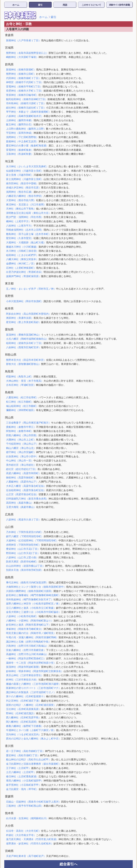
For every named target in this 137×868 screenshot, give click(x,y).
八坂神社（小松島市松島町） (22, 616)
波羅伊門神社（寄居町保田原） (24, 276)
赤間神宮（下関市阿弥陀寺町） (24, 545)
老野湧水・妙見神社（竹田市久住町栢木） (30, 844)
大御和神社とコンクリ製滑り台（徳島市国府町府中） (36, 587)
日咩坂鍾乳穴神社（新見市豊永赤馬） (27, 499)
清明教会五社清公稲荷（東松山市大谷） (29, 213)
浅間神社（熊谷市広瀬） (20, 192)
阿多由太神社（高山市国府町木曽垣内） (29, 314)
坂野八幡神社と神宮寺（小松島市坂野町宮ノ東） (34, 604)
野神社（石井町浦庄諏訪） (21, 713)
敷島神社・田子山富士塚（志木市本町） (29, 234)
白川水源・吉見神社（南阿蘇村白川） (27, 818)
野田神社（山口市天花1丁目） (23, 553)
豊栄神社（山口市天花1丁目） (23, 549)
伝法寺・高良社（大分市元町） (24, 831)
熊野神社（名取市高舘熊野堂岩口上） (27, 53)
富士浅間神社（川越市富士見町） (25, 179)
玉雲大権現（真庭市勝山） (21, 507)
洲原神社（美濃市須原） (20, 318)
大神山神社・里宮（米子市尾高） (25, 381)
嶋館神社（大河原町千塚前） (22, 57)
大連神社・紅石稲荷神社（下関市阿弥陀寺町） (32, 540)
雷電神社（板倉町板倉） (20, 150)
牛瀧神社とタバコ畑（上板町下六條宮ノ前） (31, 730)
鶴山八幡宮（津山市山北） (21, 448)
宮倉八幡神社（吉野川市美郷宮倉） (26, 650)
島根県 (9, 392)
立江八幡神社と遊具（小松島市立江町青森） (31, 608)
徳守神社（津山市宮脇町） (21, 452)
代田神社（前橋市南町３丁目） (24, 78)
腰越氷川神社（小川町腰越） (22, 247)
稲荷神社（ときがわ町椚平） (22, 255)
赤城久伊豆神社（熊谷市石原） (24, 188)
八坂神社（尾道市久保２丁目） (24, 520)
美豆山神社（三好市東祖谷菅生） (25, 675)
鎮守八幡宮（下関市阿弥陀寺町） (25, 536)
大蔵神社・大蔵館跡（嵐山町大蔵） (26, 242)
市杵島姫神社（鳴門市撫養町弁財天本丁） (30, 599)
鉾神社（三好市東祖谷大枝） (22, 680)
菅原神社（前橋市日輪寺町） (22, 95)
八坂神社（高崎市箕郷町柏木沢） (25, 116)
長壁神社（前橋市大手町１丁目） (25, 91)
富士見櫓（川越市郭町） (20, 175)
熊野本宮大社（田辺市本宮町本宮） (26, 360)
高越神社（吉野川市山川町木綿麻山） (27, 654)
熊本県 (9, 813)
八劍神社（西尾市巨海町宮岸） (24, 347)
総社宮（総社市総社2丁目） (22, 469)
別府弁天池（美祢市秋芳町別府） (25, 570)
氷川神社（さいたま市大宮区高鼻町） (27, 166)
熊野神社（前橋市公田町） (21, 74)
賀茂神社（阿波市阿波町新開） (24, 667)
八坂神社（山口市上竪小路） (22, 557)
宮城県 (9, 48)
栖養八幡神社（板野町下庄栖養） (25, 726)
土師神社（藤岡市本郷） (20, 120)
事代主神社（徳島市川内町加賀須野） (27, 582)
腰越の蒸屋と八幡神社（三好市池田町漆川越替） (34, 684)
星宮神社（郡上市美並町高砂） (24, 322)
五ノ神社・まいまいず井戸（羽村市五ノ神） (31, 289)
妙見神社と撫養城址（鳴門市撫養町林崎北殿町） (34, 595)
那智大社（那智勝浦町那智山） (24, 364)
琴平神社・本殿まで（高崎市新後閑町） (29, 112)
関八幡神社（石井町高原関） (22, 722)
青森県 (9, 35)
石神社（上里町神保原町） (21, 268)
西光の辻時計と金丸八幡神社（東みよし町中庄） (34, 739)
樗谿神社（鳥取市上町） (20, 377)
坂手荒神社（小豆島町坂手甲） (24, 785)
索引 (40, 5)
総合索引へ (68, 864)
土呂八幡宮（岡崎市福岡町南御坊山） (27, 339)
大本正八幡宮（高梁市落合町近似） (26, 486)
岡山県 (9, 418)
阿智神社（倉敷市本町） (20, 431)
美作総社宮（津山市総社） (21, 465)
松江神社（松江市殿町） (20, 402)
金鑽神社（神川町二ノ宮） (21, 264)
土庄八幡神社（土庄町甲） (21, 772)
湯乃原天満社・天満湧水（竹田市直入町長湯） (32, 839)
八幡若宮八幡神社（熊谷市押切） (25, 196)
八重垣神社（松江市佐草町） (22, 397)
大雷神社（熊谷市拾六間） (21, 200)
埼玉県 (9, 161)
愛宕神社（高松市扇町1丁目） (23, 755)
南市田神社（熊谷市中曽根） (22, 183)
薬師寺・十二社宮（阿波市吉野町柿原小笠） (31, 663)
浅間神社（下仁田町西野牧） (22, 137)
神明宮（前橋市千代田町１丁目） (25, 82)
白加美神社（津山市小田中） (22, 456)
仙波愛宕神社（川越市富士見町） (25, 171)
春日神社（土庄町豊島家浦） (22, 776)
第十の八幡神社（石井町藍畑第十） (26, 696)
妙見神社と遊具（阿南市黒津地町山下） (29, 625)
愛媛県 (9, 796)
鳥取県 (9, 371)
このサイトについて (91, 5)
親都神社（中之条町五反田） (22, 141)
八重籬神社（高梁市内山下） (22, 482)
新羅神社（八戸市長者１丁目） (24, 40)
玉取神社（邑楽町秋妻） (20, 154)
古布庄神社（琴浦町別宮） (21, 385)
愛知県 (9, 329)
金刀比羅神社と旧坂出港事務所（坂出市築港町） (34, 764)
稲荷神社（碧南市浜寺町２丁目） (25, 343)
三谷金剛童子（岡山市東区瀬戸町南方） (29, 423)
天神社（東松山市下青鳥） (21, 209)
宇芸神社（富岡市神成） (20, 133)
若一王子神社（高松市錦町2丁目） (26, 751)
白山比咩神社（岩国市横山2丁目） (26, 566)
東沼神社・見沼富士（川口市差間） (26, 205)
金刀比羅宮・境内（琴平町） (22, 789)
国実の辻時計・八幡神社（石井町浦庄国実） (31, 705)
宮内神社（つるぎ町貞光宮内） (24, 734)
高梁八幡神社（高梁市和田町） (24, 473)
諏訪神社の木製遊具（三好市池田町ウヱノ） (31, 692)
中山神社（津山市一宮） (20, 461)
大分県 (9, 826)
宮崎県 (9, 851)
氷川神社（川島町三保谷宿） (22, 251)
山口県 (9, 527)
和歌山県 (11, 355)
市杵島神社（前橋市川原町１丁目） (26, 103)
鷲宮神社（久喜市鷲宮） (20, 238)
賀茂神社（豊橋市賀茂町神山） (24, 335)
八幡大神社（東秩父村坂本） (22, 259)
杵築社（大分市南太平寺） (21, 835)
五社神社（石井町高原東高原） (24, 709)
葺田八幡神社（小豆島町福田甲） (25, 781)
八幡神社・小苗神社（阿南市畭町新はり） (30, 621)
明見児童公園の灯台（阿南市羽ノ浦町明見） (31, 633)
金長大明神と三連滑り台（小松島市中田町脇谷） (34, 612)
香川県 (9, 746)
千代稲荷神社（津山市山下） (22, 444)
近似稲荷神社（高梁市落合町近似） (26, 490)
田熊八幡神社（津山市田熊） (22, 435)
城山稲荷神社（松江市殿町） (22, 406)
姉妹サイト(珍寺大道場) (120, 5)
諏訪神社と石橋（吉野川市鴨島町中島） (29, 642)
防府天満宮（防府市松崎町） (22, 562)
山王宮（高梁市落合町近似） (22, 494)
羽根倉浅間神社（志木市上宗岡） (25, 230)
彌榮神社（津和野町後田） (21, 410)
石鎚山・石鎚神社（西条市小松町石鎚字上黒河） (34, 802)
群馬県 (9, 64)
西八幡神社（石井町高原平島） (24, 717)
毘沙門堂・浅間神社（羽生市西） (25, 217)
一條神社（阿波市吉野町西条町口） (26, 658)
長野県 (9, 296)
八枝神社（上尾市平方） (20, 226)
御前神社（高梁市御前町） (21, 478)
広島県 (9, 514)
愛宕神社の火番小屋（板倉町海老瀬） (27, 146)
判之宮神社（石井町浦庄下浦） (24, 701)
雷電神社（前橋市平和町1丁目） (24, 87)
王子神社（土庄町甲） (19, 768)
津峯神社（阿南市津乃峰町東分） (25, 629)
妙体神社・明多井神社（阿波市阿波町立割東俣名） (35, 671)
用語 (65, 5)
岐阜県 (9, 308)
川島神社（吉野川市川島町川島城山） (27, 646)
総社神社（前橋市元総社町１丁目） (26, 108)
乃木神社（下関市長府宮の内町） (25, 532)
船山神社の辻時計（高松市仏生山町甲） (29, 759)
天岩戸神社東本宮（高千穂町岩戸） (26, 856)
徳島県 (9, 577)
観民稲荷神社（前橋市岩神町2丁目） (27, 99)
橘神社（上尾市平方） (19, 221)
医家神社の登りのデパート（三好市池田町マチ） (34, 688)
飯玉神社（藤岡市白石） (20, 124)
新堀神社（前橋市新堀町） (21, 70)
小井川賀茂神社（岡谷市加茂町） (25, 301)
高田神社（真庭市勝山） (20, 503)
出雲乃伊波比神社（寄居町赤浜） (25, 272)
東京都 (9, 283)
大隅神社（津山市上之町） (21, 440)
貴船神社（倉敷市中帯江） (21, 427)
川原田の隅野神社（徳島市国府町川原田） (30, 591)
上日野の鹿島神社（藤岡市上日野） (26, 129)
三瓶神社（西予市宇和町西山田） (25, 806)
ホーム (16, 5)
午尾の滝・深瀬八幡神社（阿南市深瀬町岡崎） (32, 637)
